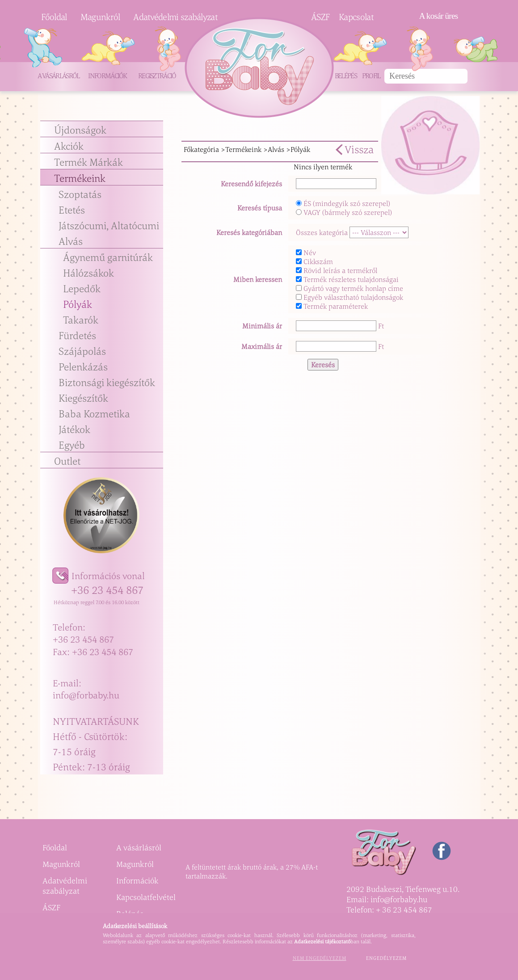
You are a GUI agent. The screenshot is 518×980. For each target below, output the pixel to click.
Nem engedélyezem (320, 958)
